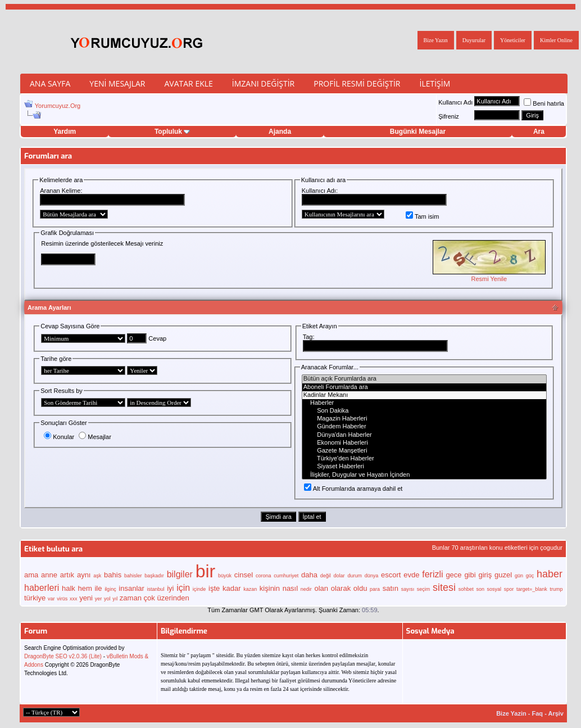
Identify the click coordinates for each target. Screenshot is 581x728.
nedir (306, 589)
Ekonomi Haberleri (424, 443)
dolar (339, 576)
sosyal (494, 589)
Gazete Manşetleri (424, 451)
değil (326, 576)
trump (556, 589)
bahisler (133, 576)
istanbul (156, 589)
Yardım (65, 132)
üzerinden (173, 598)
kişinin (270, 588)
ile (98, 588)
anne (49, 575)
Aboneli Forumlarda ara (424, 387)
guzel (503, 575)
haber (550, 574)
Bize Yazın (436, 40)
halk (69, 588)
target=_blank (532, 589)
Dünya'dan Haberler (424, 435)
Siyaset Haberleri (424, 467)
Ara (539, 132)
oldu (360, 588)
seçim (424, 589)
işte (214, 588)
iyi (170, 588)
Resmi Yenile (489, 279)
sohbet (466, 589)
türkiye (35, 598)
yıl (115, 599)
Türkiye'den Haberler (424, 459)
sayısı (408, 589)
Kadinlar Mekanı (424, 395)
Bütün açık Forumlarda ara (424, 379)
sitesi (444, 587)
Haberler (424, 403)
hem (85, 588)
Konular (59, 437)
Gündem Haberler (424, 427)
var (51, 599)
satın (391, 588)
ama (31, 575)
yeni (86, 598)
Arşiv (556, 713)
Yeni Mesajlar (117, 83)
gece (453, 575)
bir (206, 571)
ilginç (110, 589)
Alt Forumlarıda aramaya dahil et (353, 489)
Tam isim (422, 216)
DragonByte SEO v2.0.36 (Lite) (63, 656)
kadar (232, 588)
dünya (372, 576)
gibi (470, 575)
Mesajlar (95, 437)
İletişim (435, 83)
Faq (538, 713)
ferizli (432, 574)
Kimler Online (556, 40)
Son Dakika (424, 411)
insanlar (131, 588)
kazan (250, 589)
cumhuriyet (286, 576)
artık (67, 575)
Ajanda (280, 132)
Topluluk (172, 132)
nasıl (290, 588)
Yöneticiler (513, 40)
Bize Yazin (511, 713)
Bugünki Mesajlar (418, 132)
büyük (225, 576)
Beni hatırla (544, 103)
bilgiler (180, 574)
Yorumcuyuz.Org (58, 106)
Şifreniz (449, 116)
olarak (341, 588)
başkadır (154, 576)
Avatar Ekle (188, 83)
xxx (74, 599)
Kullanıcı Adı (455, 102)
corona (264, 576)
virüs (62, 599)
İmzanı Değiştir (263, 83)
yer (99, 599)
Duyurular (474, 40)
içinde (199, 589)
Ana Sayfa (50, 83)
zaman (131, 598)
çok (149, 598)
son (480, 589)
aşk (97, 576)
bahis (113, 575)
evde (411, 575)
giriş (485, 575)
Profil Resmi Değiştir (357, 83)
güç (530, 576)
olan (321, 588)
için (183, 588)
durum (355, 576)
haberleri (42, 588)
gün (519, 576)
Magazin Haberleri (424, 419)
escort (391, 575)
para (375, 589)
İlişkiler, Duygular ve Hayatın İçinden (424, 475)
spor (509, 589)
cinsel (244, 575)
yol (107, 599)
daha (309, 575)
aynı (84, 575)
